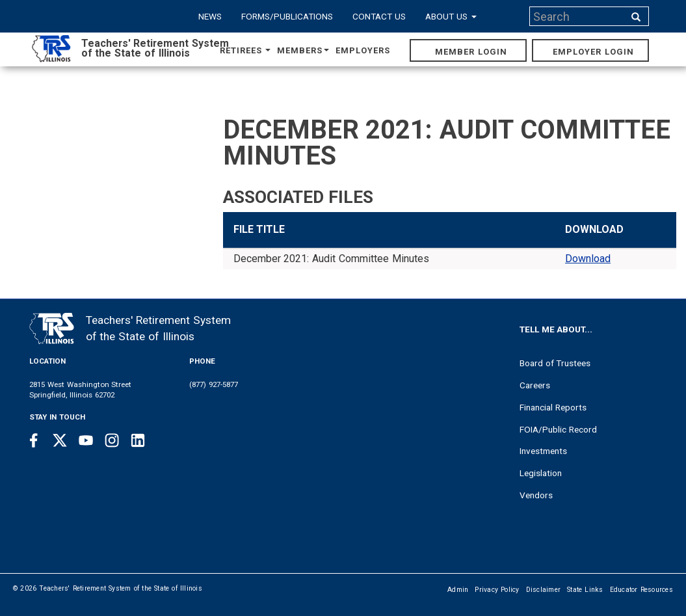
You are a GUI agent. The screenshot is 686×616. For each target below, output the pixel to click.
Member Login (471, 52)
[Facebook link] (34, 440)
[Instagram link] (112, 440)
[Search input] (578, 16)
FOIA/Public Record (558, 429)
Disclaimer (544, 590)
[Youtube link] (86, 440)
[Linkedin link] (138, 440)
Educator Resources (641, 590)
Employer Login (593, 52)
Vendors (536, 495)
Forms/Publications (287, 16)
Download (588, 259)
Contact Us (379, 16)
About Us (451, 16)
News (210, 16)
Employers (363, 50)
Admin (458, 590)
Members (303, 50)
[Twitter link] (60, 440)
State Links (585, 590)
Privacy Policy (497, 590)
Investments (543, 451)
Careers (535, 385)
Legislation (541, 473)
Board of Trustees (555, 363)
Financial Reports (553, 407)
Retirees (245, 50)
